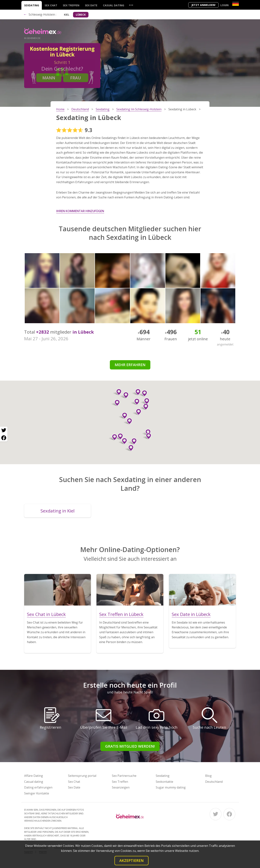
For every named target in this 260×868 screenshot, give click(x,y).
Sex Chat (51, 5)
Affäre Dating (34, 776)
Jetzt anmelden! (203, 5)
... (131, 5)
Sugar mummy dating (171, 787)
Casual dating (114, 5)
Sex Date (91, 5)
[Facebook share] (4, 438)
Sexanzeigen (121, 787)
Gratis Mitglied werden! (130, 746)
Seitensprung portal (82, 776)
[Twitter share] (4, 430)
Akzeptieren (131, 860)
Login (225, 5)
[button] (128, 421)
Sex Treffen (71, 5)
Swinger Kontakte (37, 793)
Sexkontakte (164, 782)
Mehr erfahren (130, 365)
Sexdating (32, 5)
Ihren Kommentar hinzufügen (80, 211)
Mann (49, 78)
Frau (76, 78)
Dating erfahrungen (38, 787)
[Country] (236, 4)
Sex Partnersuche (124, 776)
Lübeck (81, 15)
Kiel (67, 15)
